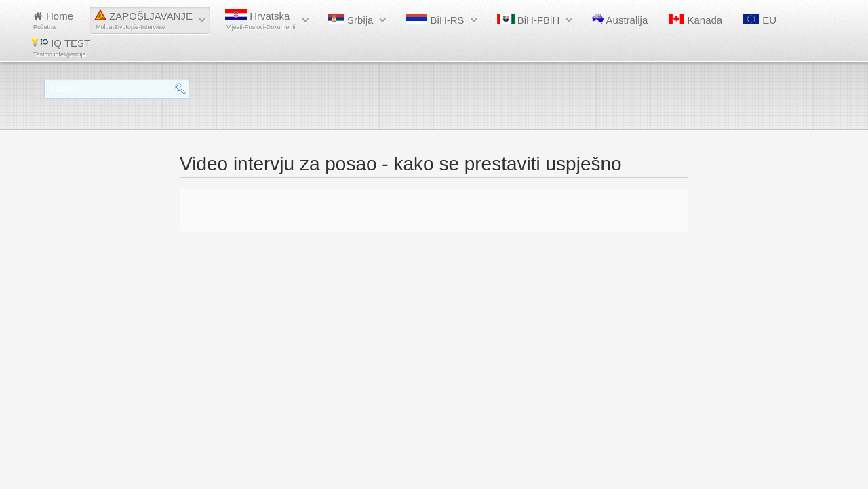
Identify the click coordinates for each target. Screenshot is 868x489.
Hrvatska (260, 20)
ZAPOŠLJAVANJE (143, 20)
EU (760, 20)
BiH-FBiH (529, 20)
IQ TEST (61, 47)
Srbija (351, 20)
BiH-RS (435, 20)
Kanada (695, 20)
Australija (620, 20)
